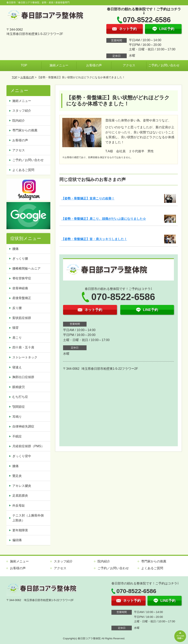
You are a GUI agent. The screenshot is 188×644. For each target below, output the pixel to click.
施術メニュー (59, 65)
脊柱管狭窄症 (22, 278)
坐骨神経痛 (20, 288)
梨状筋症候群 (22, 318)
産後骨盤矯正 (22, 298)
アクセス (129, 65)
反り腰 (17, 308)
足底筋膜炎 (20, 496)
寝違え (17, 367)
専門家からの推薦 (25, 130)
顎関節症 (19, 407)
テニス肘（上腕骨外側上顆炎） (28, 518)
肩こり (17, 338)
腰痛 (15, 249)
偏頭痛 (17, 540)
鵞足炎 (17, 476)
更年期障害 (20, 530)
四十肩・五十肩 (23, 347)
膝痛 (15, 466)
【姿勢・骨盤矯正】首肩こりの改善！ (88, 198)
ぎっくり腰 (20, 259)
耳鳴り (17, 417)
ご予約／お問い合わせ (164, 65)
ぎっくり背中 (22, 456)
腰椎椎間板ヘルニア (26, 269)
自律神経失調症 (23, 426)
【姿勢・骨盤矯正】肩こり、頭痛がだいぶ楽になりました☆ (104, 219)
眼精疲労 (19, 387)
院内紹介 (19, 121)
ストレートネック (25, 357)
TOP (24, 65)
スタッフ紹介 (22, 111)
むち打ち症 (20, 397)
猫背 (15, 328)
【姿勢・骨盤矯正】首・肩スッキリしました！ (94, 239)
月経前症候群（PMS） (28, 446)
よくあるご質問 (23, 170)
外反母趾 (19, 505)
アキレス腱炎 (22, 486)
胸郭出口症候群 (23, 377)
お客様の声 (94, 65)
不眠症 (17, 436)
